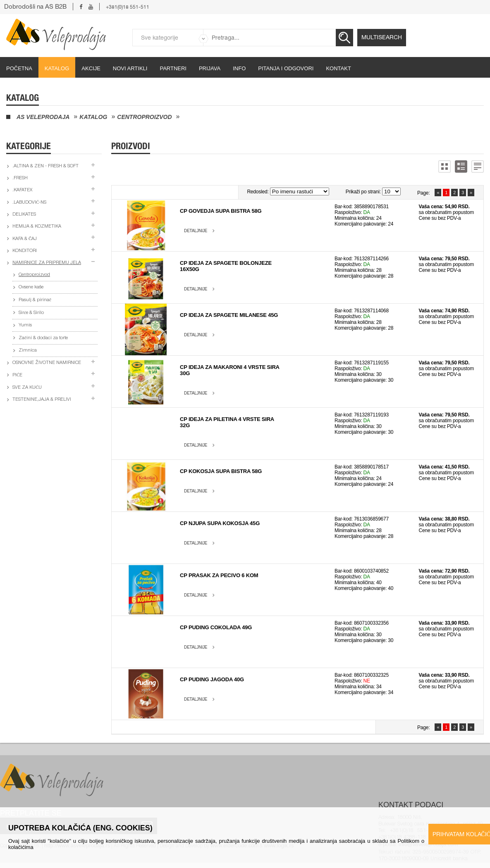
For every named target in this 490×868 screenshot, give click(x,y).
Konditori (25, 251)
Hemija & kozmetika (37, 227)
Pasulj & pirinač (35, 300)
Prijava (210, 68)
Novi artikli (130, 68)
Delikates (24, 215)
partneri (173, 68)
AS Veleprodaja (43, 117)
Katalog (57, 68)
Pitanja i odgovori (286, 68)
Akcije (91, 68)
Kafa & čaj (25, 239)
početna (19, 68)
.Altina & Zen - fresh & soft (45, 166)
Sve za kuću (27, 388)
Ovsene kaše (31, 287)
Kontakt (338, 68)
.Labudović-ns (29, 203)
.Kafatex (22, 190)
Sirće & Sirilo (31, 313)
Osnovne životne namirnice (47, 363)
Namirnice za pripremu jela (47, 263)
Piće (17, 375)
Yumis (25, 325)
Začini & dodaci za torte (43, 338)
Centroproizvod (144, 117)
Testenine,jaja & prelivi (42, 400)
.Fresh (20, 178)
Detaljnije (196, 231)
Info (239, 68)
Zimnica (28, 351)
